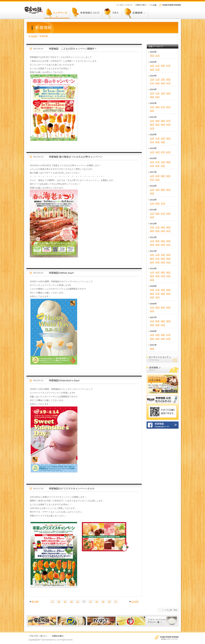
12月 (152, 66)
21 (78, 602)
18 (59, 602)
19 (65, 602)
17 (52, 602)
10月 (163, 79)
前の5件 (35, 602)
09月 (163, 66)
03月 (152, 111)
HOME (34, 36)
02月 (168, 152)
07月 (168, 66)
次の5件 (135, 602)
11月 (158, 66)
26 (109, 602)
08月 (168, 79)
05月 (168, 107)
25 (103, 602)
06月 (158, 83)
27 (116, 602)
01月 (158, 56)
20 (71, 602)
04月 (152, 56)
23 (90, 602)
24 (97, 602)
